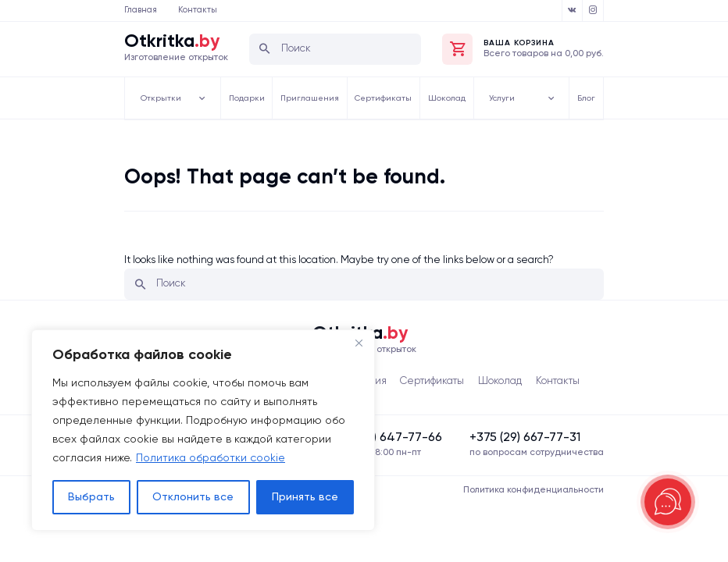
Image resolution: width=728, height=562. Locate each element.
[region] (203, 430)
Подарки (246, 98)
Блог (589, 98)
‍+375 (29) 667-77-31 (525, 438)
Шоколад (452, 98)
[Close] (359, 343)
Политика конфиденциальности (534, 490)
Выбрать (91, 497)
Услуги (511, 98)
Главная (141, 10)
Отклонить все (193, 497)
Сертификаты (387, 98)
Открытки (166, 98)
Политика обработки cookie (211, 458)
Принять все (305, 497)
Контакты (198, 10)
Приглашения (310, 98)
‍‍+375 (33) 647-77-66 (384, 438)
